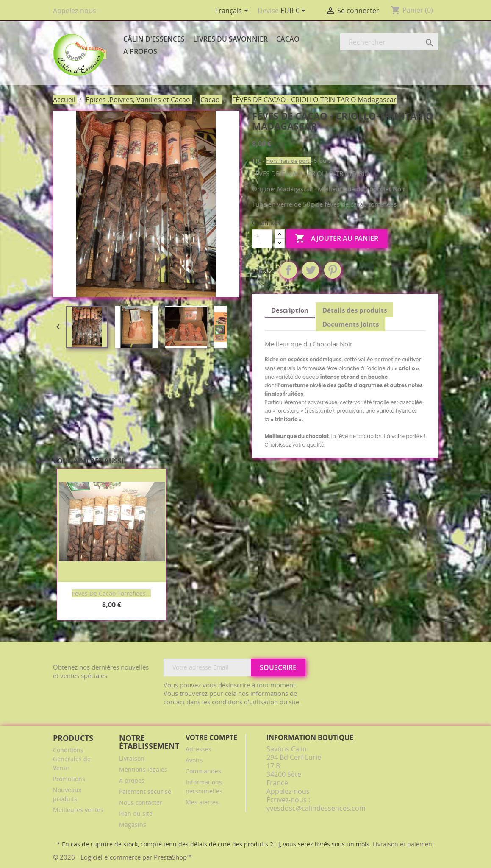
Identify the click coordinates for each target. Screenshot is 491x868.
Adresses (198, 749)
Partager (288, 270)
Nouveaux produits (67, 794)
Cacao (288, 39)
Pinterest (333, 270)
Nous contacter (141, 802)
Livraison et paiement (404, 844)
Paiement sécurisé (145, 791)
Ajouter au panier (337, 239)
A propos (140, 51)
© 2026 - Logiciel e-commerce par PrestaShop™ (122, 857)
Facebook (429, 668)
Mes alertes (202, 802)
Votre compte (211, 737)
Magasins (133, 825)
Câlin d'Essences (154, 39)
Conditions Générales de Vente (72, 759)
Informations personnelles (204, 787)
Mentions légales (143, 769)
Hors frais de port (288, 161)
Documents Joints (351, 324)
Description (290, 310)
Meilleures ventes (78, 810)
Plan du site (136, 814)
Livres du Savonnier (230, 39)
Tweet (311, 270)
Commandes (203, 771)
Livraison (132, 758)
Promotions (69, 779)
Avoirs (194, 760)
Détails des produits (355, 310)
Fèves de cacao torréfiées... (111, 593)
